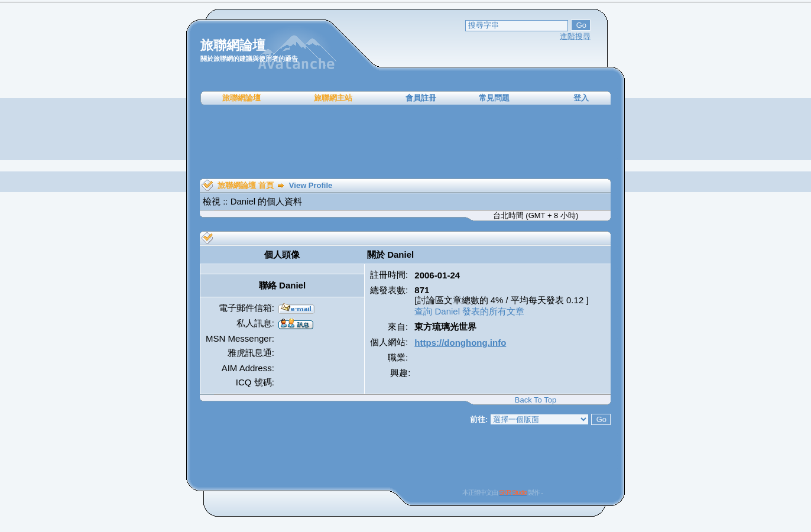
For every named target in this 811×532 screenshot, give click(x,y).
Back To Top (536, 400)
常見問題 (494, 98)
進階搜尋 (575, 36)
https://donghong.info (460, 343)
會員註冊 (421, 98)
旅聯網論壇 (241, 98)
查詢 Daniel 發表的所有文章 (469, 311)
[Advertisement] (405, 142)
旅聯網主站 (333, 98)
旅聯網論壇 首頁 (246, 185)
